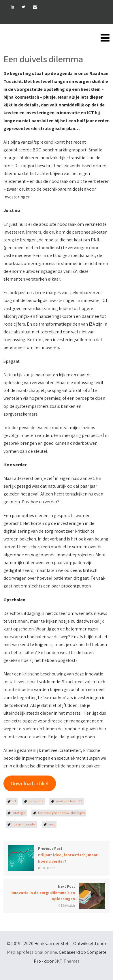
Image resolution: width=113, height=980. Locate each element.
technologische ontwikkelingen (61, 813)
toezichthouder (24, 824)
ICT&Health (47, 868)
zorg (52, 824)
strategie (19, 813)
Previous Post (56, 855)
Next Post (56, 893)
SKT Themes (67, 961)
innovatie (36, 801)
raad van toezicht (69, 801)
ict (14, 801)
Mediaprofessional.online (32, 952)
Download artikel (30, 783)
